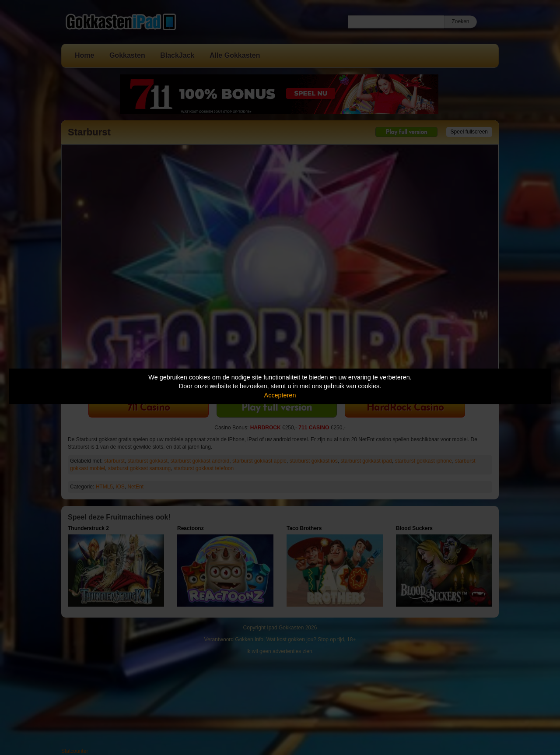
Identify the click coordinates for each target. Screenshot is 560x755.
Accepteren (280, 395)
